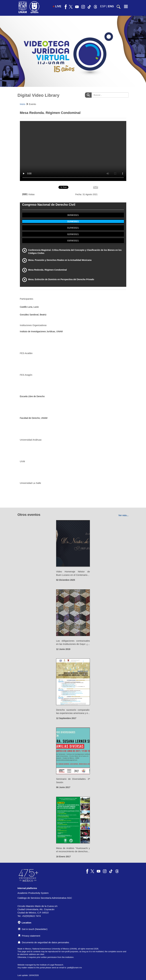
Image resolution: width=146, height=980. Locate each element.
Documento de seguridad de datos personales (44, 942)
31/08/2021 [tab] (73, 221)
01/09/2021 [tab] (73, 228)
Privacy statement (29, 936)
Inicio (23, 104)
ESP (103, 6)
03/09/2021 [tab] (73, 241)
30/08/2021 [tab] (73, 215)
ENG (111, 6)
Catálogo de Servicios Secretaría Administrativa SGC (45, 898)
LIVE (57, 6)
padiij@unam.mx (75, 968)
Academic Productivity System (33, 893)
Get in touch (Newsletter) (33, 929)
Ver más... (123, 515)
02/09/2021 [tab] (73, 234)
